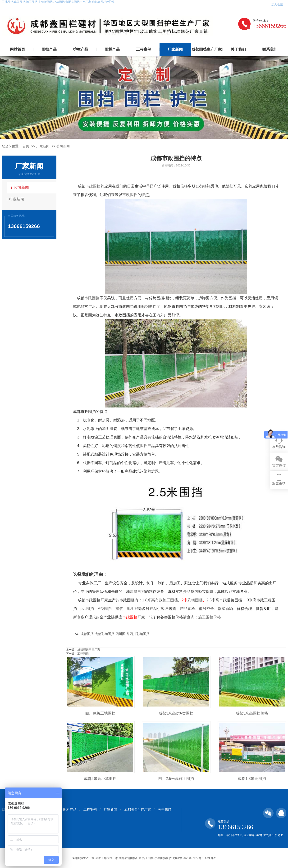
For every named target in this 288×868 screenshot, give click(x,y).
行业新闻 (17, 199)
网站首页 (18, 49)
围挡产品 (49, 49)
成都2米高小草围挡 (100, 779)
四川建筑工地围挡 (100, 713)
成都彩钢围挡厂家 (89, 650)
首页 (26, 146)
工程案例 (144, 49)
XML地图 (211, 858)
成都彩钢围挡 (105, 634)
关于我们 (238, 49)
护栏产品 (81, 49)
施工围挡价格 (210, 617)
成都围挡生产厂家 (207, 49)
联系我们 (270, 49)
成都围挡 (87, 634)
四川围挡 (122, 634)
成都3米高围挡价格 (252, 713)
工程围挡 (83, 654)
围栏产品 (112, 49)
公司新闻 (63, 146)
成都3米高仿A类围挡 (176, 713)
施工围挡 (170, 600)
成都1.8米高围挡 (252, 779)
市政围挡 (93, 186)
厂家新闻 (175, 49)
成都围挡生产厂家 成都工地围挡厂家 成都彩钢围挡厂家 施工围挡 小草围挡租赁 (121, 858)
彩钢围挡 (149, 306)
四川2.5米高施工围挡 (176, 779)
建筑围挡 (137, 592)
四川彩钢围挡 (140, 634)
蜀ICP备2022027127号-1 (188, 858)
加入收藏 (277, 4)
